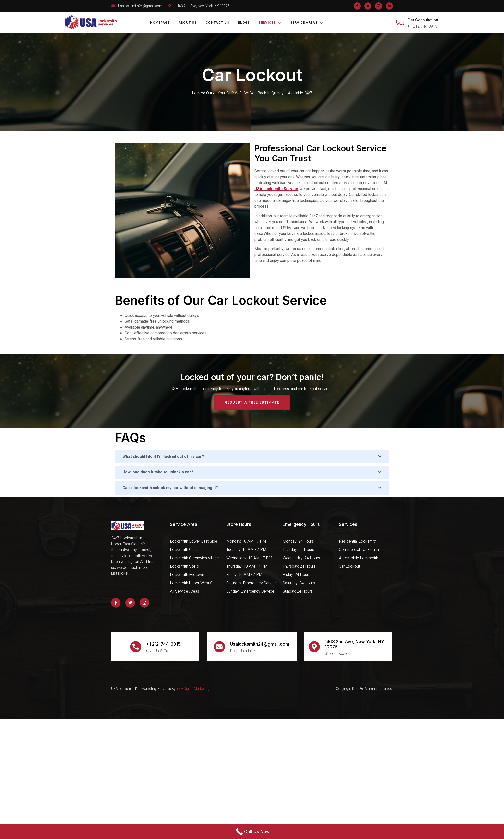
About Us (188, 22)
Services (270, 23)
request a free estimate (252, 402)
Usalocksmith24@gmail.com (260, 644)
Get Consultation (423, 20)
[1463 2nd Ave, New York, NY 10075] (314, 647)
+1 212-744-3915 (163, 644)
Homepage (160, 22)
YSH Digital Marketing (192, 689)
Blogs (244, 22)
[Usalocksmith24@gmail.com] (219, 647)
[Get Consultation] (400, 23)
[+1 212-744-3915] (136, 647)
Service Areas (307, 23)
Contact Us (217, 22)
